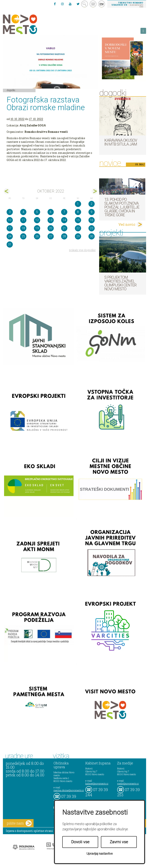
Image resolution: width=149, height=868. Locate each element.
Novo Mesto (29, 24)
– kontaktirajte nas (127, 4)
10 (10, 220)
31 (10, 244)
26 (37, 236)
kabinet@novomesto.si (97, 784)
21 (64, 228)
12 (37, 220)
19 (37, 228)
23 (92, 228)
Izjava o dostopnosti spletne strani (29, 831)
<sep (7, 191)
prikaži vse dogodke (82, 250)
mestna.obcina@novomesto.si (69, 790)
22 (78, 228)
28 (64, 236)
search (84, 4)
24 (10, 236)
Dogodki (11, 90)
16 (92, 220)
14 (64, 220)
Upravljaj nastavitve (100, 854)
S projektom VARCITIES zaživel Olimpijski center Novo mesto (120, 283)
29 (78, 236)
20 (51, 228)
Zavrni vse (119, 842)
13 (51, 220)
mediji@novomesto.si (128, 784)
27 (51, 236)
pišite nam (19, 823)
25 (23, 236)
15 (78, 220)
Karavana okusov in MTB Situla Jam (121, 142)
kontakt (93, 4)
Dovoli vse (80, 842)
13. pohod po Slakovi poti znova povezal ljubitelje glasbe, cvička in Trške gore (122, 207)
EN (102, 4)
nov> (95, 191)
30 (92, 236)
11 (23, 220)
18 (23, 228)
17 (10, 228)
